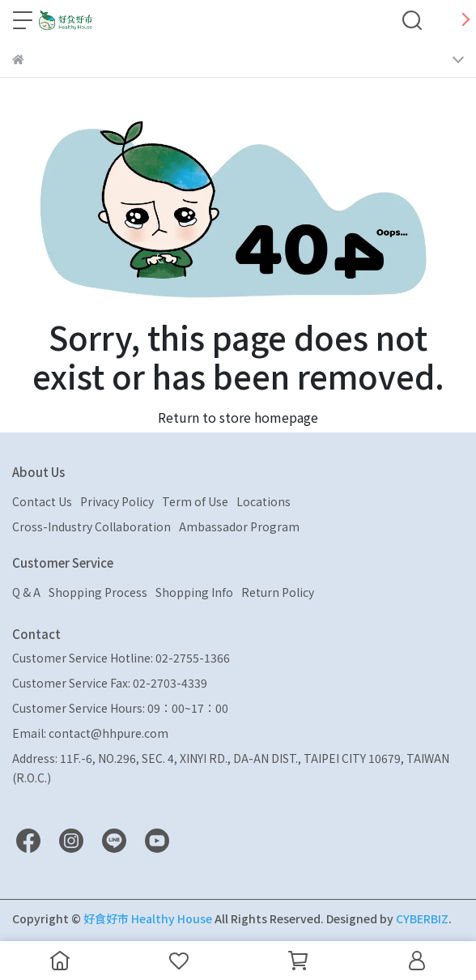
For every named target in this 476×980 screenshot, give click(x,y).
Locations (263, 501)
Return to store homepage (238, 417)
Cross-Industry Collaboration (91, 526)
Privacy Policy (117, 501)
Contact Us (42, 501)
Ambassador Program (239, 526)
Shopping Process (98, 592)
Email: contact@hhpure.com (90, 733)
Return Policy (278, 592)
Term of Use (195, 501)
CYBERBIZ (422, 918)
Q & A (26, 592)
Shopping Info (194, 592)
